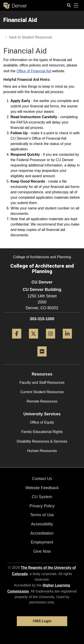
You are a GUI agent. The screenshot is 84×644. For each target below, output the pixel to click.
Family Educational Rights (42, 432)
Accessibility (42, 524)
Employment (42, 542)
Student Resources (37, 37)
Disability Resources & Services (42, 441)
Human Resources (42, 451)
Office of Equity (42, 422)
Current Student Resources (42, 392)
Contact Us (42, 479)
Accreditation (42, 533)
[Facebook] (17, 340)
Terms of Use (42, 515)
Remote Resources (42, 401)
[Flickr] (42, 358)
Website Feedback (42, 488)
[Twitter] (33, 340)
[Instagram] (51, 340)
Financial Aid (20, 20)
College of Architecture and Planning (42, 257)
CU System (42, 497)
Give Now (42, 551)
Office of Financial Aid (34, 71)
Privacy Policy (42, 506)
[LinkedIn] (67, 340)
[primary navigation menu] (76, 6)
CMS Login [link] (42, 621)
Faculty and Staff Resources (42, 383)
